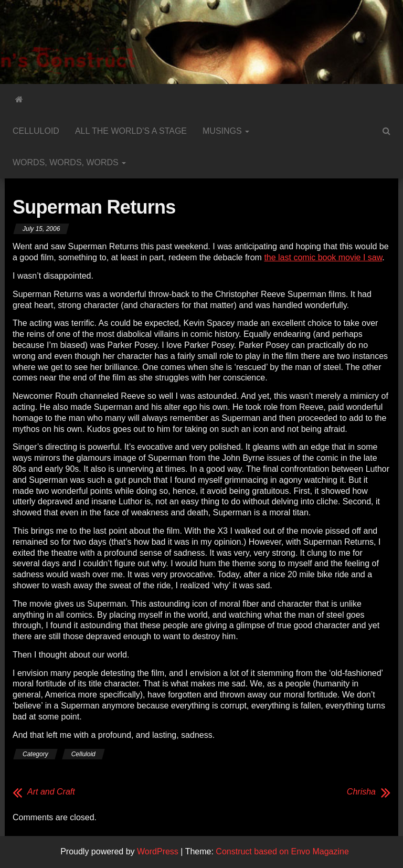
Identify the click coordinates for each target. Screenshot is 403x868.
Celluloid (36, 131)
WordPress (158, 851)
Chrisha (361, 792)
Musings (226, 131)
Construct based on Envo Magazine (282, 851)
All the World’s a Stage (131, 131)
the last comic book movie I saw (323, 257)
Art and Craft (51, 792)
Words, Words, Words (69, 162)
